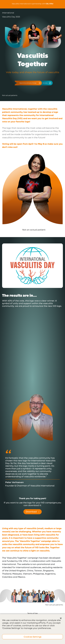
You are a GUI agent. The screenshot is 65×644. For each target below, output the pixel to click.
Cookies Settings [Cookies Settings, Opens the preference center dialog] (33, 637)
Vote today (47, 83)
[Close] (61, 618)
